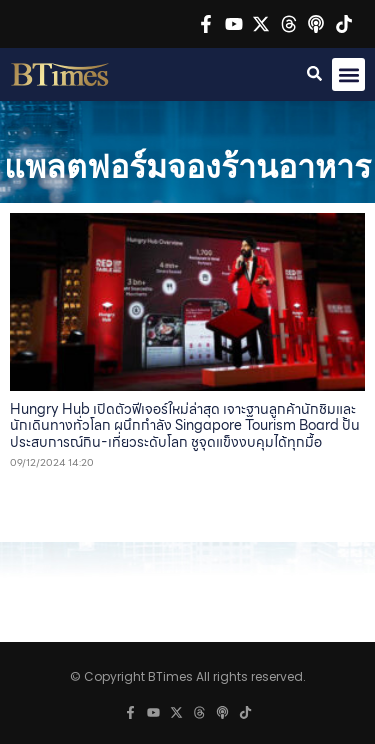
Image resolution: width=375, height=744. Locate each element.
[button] (348, 74)
